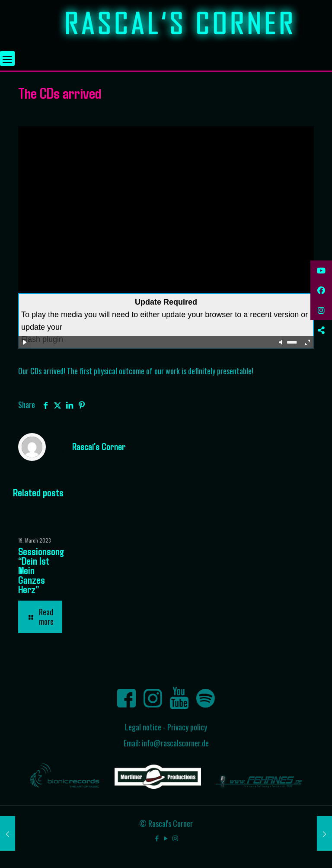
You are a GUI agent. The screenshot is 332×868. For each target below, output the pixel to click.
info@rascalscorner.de (175, 743)
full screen (307, 342)
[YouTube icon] (166, 838)
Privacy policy (187, 727)
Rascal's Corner (99, 446)
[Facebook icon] (157, 838)
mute (281, 342)
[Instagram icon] (175, 838)
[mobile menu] (7, 58)
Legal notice (143, 727)
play (25, 342)
